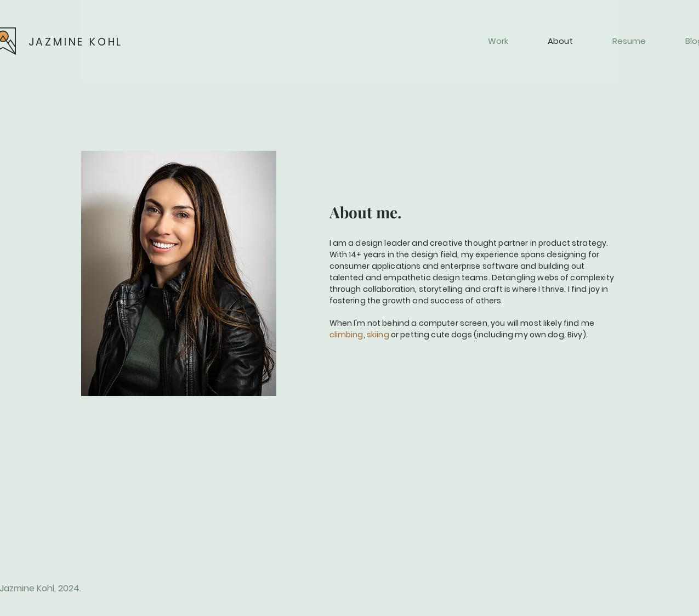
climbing (346, 335)
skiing (378, 335)
